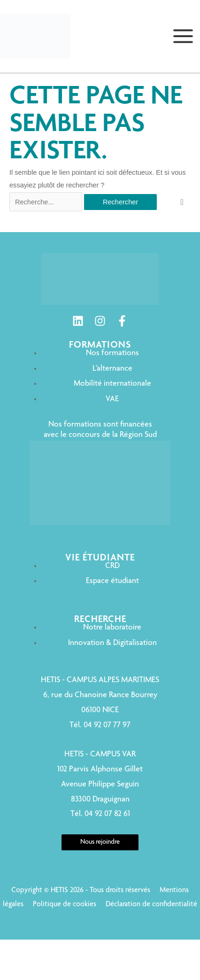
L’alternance (112, 369)
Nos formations (112, 353)
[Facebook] (122, 321)
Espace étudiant (112, 581)
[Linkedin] (78, 321)
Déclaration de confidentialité (151, 905)
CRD (112, 566)
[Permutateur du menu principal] (183, 36)
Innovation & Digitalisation (112, 643)
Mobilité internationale (112, 384)
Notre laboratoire (112, 628)
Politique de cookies (65, 905)
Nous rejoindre (100, 842)
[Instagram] (100, 321)
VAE (112, 399)
